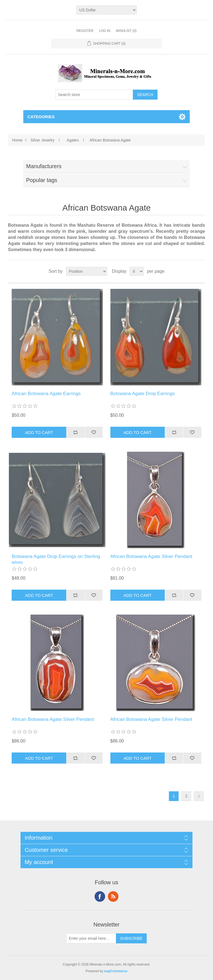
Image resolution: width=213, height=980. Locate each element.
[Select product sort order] (87, 271)
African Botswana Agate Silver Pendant (151, 556)
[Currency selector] (107, 10)
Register (85, 31)
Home (17, 140)
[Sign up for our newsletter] (91, 938)
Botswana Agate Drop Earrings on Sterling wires (56, 559)
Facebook (100, 896)
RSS (113, 896)
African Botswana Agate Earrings (46, 394)
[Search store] (94, 95)
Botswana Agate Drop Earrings (143, 394)
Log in (105, 31)
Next (199, 796)
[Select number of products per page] (137, 271)
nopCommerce (116, 971)
